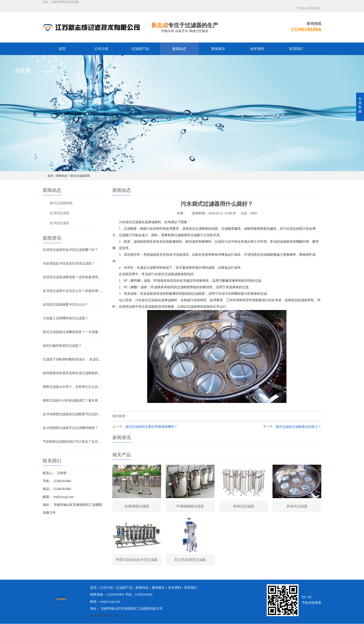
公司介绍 (101, 49)
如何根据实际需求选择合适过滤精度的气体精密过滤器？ (73, 373)
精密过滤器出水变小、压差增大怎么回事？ (73, 387)
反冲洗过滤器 (59, 223)
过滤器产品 (140, 49)
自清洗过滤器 (59, 213)
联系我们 (315, 8)
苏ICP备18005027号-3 (105, 616)
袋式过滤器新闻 (80, 176)
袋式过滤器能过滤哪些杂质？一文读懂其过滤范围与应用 (73, 332)
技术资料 (257, 49)
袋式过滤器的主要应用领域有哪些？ (151, 427)
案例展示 (218, 49)
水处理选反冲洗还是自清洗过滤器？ (69, 263)
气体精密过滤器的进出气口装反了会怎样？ (73, 442)
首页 (62, 49)
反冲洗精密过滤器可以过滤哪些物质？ (70, 428)
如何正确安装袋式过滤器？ (62, 346)
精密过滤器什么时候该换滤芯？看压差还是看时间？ (73, 400)
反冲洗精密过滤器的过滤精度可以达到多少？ (73, 414)
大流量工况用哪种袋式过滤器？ (65, 318)
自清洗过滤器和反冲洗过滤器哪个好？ (70, 250)
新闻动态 (179, 49)
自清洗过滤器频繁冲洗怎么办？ (65, 305)
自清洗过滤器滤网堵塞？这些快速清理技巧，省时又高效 (73, 277)
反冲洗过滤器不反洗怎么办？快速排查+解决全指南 (73, 291)
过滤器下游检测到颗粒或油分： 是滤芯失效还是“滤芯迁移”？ (73, 359)
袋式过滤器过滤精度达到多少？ (299, 427)
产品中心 (302, 8)
